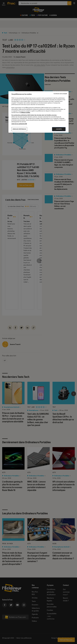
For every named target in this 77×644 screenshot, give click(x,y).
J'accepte (59, 129)
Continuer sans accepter (60, 94)
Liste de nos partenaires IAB (19, 124)
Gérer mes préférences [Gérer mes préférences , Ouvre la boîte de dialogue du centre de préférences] (19, 129)
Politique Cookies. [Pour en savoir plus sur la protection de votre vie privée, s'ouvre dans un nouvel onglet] (25, 113)
